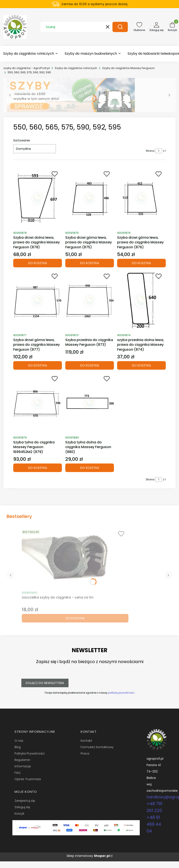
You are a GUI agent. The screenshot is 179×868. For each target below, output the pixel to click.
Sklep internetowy (88, 856)
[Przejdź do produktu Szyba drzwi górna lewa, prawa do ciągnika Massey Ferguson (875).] (90, 198)
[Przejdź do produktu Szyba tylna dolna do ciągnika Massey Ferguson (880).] (90, 403)
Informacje (23, 766)
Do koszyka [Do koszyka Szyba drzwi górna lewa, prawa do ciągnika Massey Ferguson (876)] (141, 263)
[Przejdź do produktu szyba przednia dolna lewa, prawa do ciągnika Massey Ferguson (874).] (141, 301)
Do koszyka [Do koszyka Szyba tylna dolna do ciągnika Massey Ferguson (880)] (89, 468)
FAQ (17, 773)
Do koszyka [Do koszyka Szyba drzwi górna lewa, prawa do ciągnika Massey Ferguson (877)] (38, 365)
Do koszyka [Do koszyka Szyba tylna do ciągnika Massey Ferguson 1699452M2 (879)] (38, 468)
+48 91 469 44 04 (154, 824)
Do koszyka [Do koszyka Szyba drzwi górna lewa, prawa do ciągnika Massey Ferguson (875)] (89, 263)
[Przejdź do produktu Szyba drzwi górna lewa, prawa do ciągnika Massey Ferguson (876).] (141, 198)
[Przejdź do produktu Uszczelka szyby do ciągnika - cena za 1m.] (75, 558)
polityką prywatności (121, 693)
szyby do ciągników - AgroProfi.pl (27, 68)
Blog (18, 747)
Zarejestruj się (25, 801)
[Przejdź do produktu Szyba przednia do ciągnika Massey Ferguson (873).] (90, 301)
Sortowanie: (22, 140)
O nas (19, 741)
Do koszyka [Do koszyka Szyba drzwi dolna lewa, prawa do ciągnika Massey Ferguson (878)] (38, 263)
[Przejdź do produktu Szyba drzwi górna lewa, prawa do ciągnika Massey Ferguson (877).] (38, 301)
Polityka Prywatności (30, 753)
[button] (120, 27)
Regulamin (22, 760)
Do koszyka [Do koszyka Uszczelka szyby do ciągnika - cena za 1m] (75, 618)
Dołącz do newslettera (45, 683)
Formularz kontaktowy (97, 747)
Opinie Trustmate (28, 779)
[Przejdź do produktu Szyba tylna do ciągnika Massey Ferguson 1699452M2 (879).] (38, 403)
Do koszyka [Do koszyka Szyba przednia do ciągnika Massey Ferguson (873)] (89, 365)
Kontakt (86, 741)
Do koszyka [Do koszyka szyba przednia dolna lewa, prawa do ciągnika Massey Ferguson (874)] (141, 365)
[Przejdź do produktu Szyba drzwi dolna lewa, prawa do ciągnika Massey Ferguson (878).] (38, 198)
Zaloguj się (22, 807)
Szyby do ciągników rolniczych (76, 68)
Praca (85, 753)
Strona (150, 151)
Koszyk (19, 814)
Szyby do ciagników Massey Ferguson (128, 68)
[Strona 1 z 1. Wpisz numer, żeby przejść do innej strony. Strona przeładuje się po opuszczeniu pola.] (159, 151)
